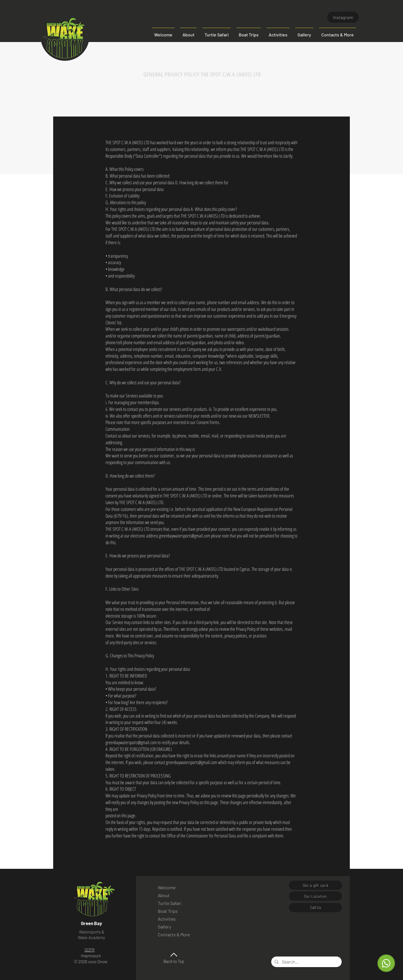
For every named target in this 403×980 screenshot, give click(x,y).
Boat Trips (168, 911)
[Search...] (306, 962)
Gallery (165, 927)
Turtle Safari (170, 903)
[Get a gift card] (315, 885)
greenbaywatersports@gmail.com (185, 536)
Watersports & (92, 932)
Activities (167, 919)
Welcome (167, 887)
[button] (338, 32)
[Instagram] (343, 17)
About (164, 895)
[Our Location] (315, 896)
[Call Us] (315, 908)
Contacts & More (173, 934)
